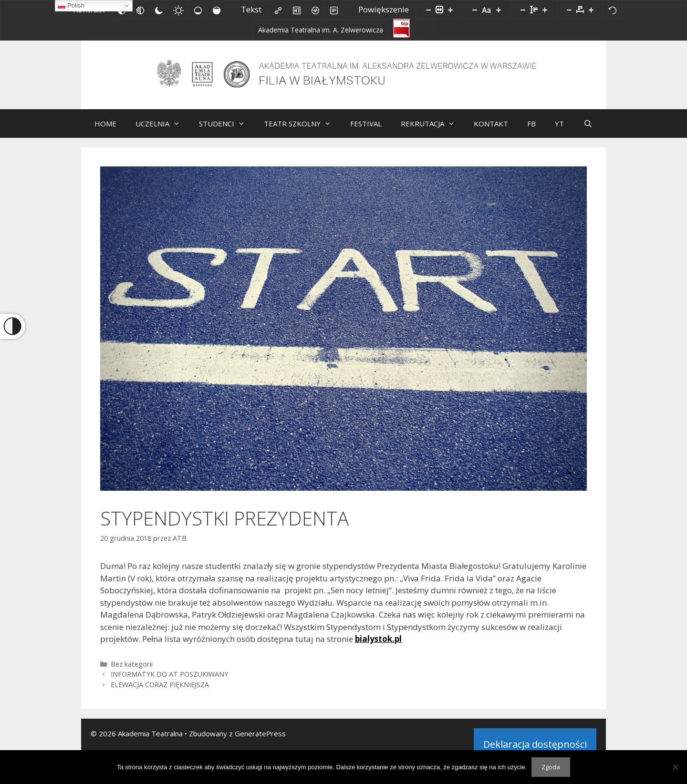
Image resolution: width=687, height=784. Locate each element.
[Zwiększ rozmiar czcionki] (499, 10)
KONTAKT (491, 131)
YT (559, 131)
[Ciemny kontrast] (159, 10)
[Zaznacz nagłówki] (297, 10)
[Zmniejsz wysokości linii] (523, 10)
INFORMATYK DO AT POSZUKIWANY (169, 681)
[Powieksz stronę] (450, 10)
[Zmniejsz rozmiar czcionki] (475, 10)
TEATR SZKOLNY (302, 131)
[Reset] (613, 10)
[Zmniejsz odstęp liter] (569, 10)
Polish (71, 6)
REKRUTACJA (432, 131)
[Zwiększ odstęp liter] (591, 10)
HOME (105, 131)
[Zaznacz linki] (278, 10)
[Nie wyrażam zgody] (675, 767)
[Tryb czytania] (334, 10)
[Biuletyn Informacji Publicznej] (401, 28)
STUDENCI (227, 131)
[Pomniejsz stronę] (428, 10)
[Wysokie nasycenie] (217, 10)
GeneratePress (260, 741)
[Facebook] (424, 30)
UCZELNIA (162, 131)
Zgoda (551, 767)
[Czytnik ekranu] (315, 10)
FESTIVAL (366, 131)
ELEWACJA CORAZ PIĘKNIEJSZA (160, 692)
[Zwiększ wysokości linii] (545, 10)
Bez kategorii (132, 671)
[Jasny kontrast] (178, 10)
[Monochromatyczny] (140, 10)
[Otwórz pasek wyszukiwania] (588, 131)
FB (531, 131)
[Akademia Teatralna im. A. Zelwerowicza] (321, 30)
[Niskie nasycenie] (198, 10)
